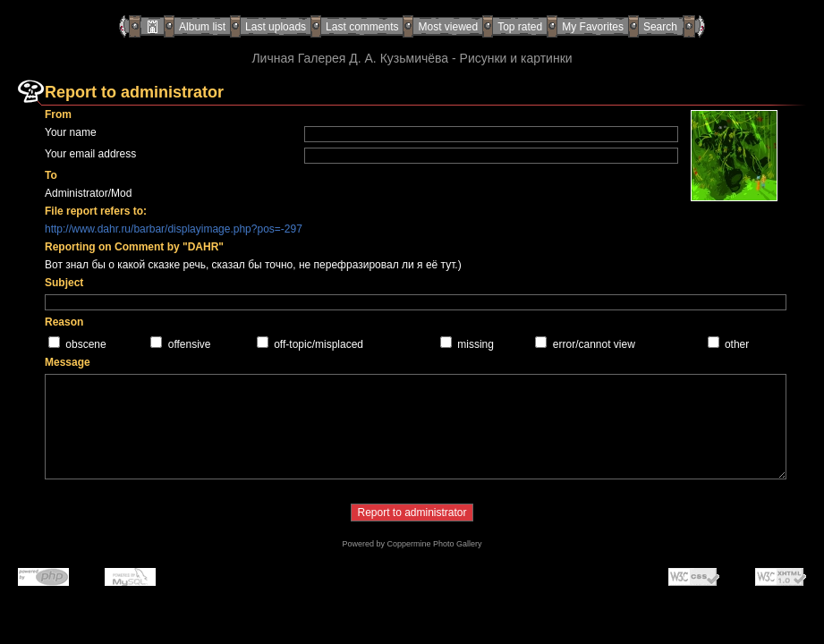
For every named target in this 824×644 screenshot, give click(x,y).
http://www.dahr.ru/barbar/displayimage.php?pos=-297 (174, 229)
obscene (85, 344)
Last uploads (276, 27)
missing (476, 344)
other (737, 344)
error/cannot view (594, 344)
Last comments (362, 27)
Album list (202, 27)
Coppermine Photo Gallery (434, 544)
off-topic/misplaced (319, 344)
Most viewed (448, 27)
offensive (190, 344)
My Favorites (593, 27)
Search (660, 27)
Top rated (520, 27)
